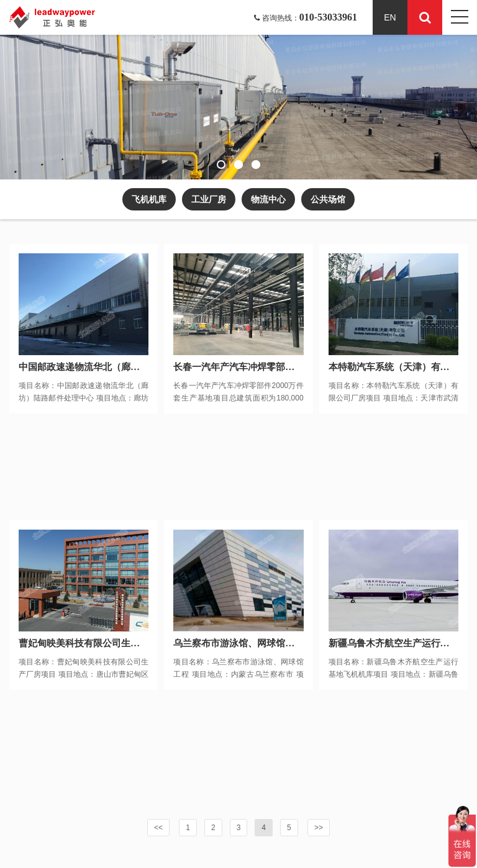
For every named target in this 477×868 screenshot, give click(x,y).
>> (319, 828)
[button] (221, 165)
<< (158, 828)
